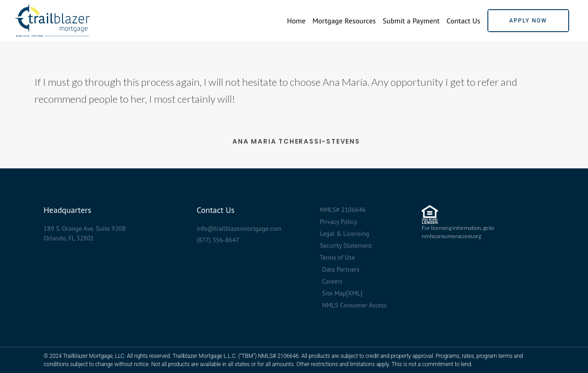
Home (296, 21)
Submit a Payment (411, 21)
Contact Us (463, 21)
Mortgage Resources (344, 21)
